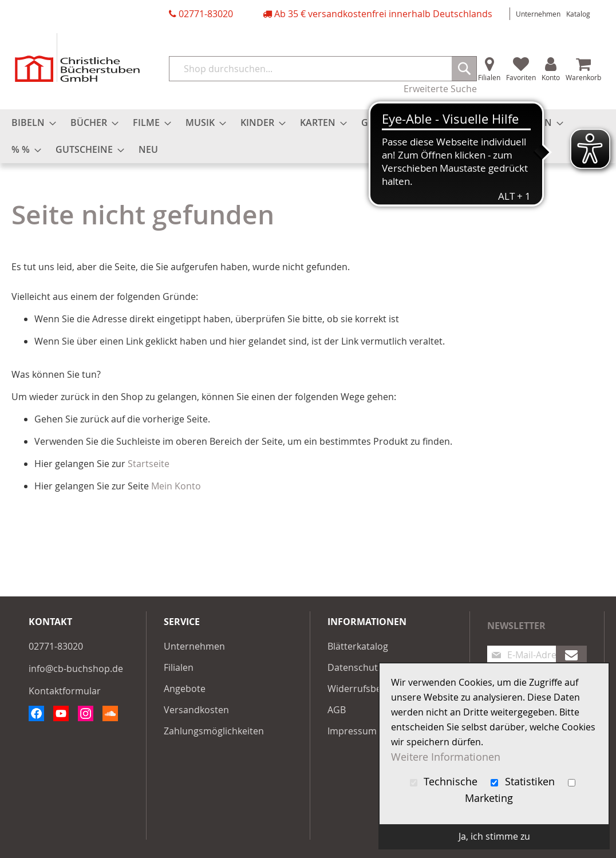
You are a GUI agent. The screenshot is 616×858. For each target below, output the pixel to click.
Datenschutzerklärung (376, 667)
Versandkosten (196, 710)
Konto (551, 77)
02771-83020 (206, 14)
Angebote (185, 689)
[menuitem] (30, 123)
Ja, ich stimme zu (494, 836)
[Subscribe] (571, 655)
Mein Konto (176, 486)
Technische (445, 782)
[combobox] (323, 69)
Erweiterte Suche (440, 89)
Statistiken (524, 782)
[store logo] (77, 58)
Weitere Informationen (446, 757)
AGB (337, 710)
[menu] (308, 136)
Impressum (352, 731)
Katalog (578, 14)
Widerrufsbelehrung (371, 689)
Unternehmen (538, 14)
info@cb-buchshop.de (76, 669)
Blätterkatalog (358, 646)
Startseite (149, 464)
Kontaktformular (65, 691)
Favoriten (521, 77)
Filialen (489, 77)
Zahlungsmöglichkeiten (214, 731)
